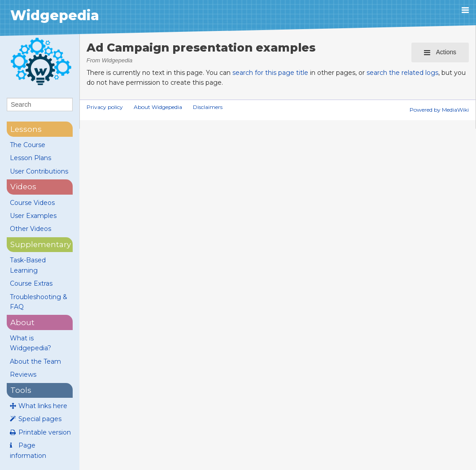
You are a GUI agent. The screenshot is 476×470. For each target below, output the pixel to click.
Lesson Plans (31, 158)
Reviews (23, 374)
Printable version (45, 432)
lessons (26, 129)
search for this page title (270, 73)
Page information (28, 450)
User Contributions (39, 171)
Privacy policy (105, 107)
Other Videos (31, 229)
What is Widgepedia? (31, 343)
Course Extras (31, 283)
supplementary (41, 244)
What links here (43, 406)
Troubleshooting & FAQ (39, 302)
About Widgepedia (158, 107)
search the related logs (402, 73)
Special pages (40, 419)
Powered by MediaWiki (439, 110)
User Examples (33, 216)
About (22, 322)
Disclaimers (208, 107)
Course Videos (32, 203)
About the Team (35, 361)
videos (23, 187)
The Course (28, 145)
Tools (21, 390)
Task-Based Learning (28, 265)
